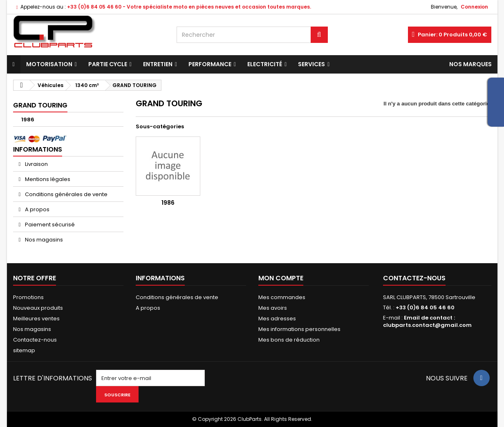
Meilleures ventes (36, 319)
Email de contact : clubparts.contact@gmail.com (427, 321)
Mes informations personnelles (299, 329)
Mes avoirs (273, 308)
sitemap (24, 350)
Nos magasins (43, 240)
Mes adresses (277, 319)
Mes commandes (282, 297)
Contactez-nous (35, 340)
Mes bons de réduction (289, 340)
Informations (38, 149)
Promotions (28, 297)
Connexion (474, 7)
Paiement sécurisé (49, 225)
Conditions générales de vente (66, 194)
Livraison (36, 164)
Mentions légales (47, 179)
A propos (37, 209)
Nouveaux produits (38, 308)
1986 (28, 120)
